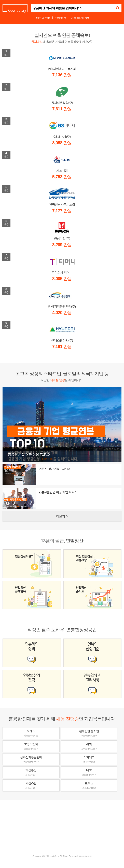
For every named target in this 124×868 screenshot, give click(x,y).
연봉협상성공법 (80, 18)
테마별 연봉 (43, 18)
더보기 (63, 516)
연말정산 (61, 18)
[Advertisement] (63, 827)
